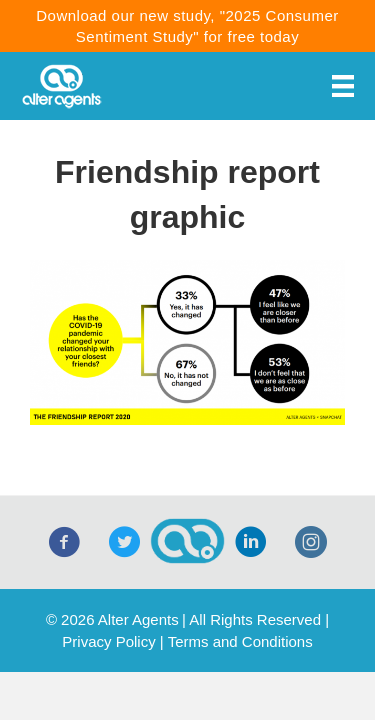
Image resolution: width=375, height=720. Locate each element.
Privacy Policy (108, 641)
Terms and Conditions (240, 641)
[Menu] (343, 86)
